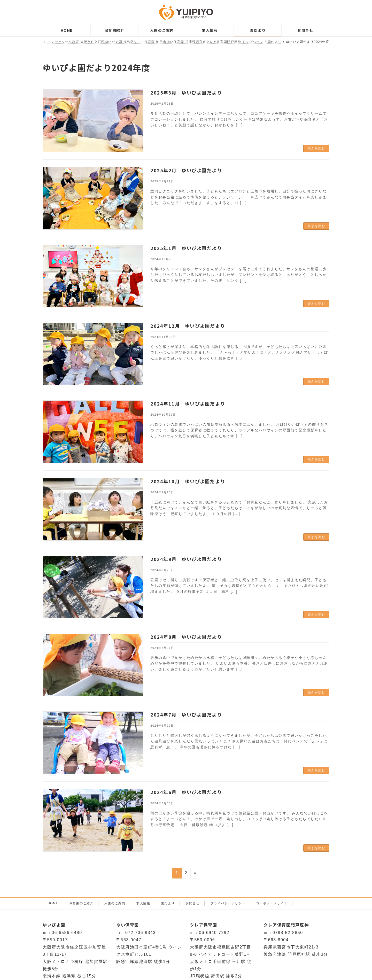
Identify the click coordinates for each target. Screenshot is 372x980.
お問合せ (193, 903)
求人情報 (143, 903)
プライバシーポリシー (228, 903)
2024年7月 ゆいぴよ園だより (186, 714)
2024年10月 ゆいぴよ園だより (188, 481)
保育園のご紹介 (82, 903)
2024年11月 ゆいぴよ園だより (188, 403)
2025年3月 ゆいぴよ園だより (186, 92)
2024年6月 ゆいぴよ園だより (186, 792)
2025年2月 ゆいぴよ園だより (186, 170)
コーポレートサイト (272, 903)
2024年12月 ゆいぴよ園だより (188, 326)
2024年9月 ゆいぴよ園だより (186, 559)
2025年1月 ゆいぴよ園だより (186, 248)
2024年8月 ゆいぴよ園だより (186, 637)
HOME (53, 903)
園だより (168, 903)
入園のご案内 (115, 903)
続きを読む (316, 148)
